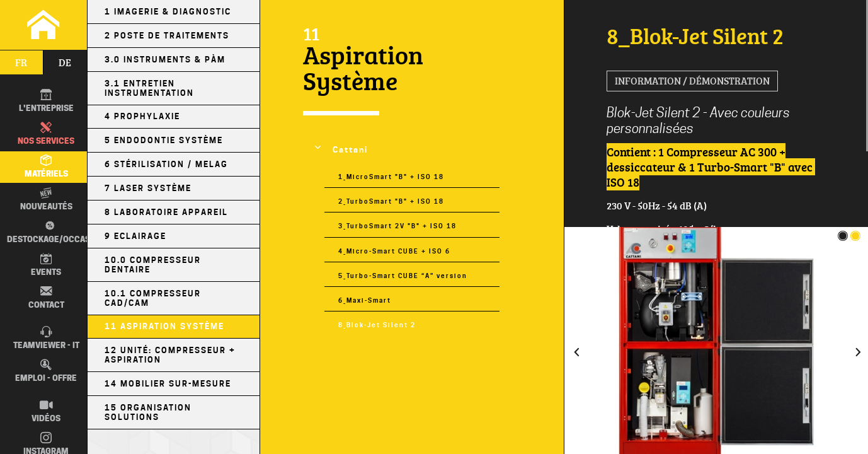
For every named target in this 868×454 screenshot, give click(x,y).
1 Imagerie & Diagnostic (168, 12)
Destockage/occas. (49, 232)
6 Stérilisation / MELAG (166, 164)
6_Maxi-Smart (365, 300)
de (65, 62)
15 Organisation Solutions (148, 412)
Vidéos (46, 411)
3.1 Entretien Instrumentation (149, 88)
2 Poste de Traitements (167, 36)
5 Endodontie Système (164, 140)
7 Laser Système (148, 188)
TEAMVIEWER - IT (46, 338)
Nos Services (46, 134)
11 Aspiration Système (164, 326)
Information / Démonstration (692, 81)
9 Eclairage (135, 236)
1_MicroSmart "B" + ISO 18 (391, 177)
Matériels (46, 166)
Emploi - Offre (46, 371)
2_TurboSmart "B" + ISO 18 (391, 201)
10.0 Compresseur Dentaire (153, 265)
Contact (46, 297)
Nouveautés (46, 199)
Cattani (350, 150)
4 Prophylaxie (142, 116)
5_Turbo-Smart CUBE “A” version (403, 276)
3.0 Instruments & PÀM (165, 60)
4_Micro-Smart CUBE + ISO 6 (394, 251)
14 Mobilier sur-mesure (168, 384)
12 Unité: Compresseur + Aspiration (170, 355)
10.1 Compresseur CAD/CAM (153, 298)
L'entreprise (46, 101)
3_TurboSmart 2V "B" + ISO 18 (397, 226)
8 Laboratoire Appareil (166, 212)
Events (46, 265)
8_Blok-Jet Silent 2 (377, 325)
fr (21, 62)
